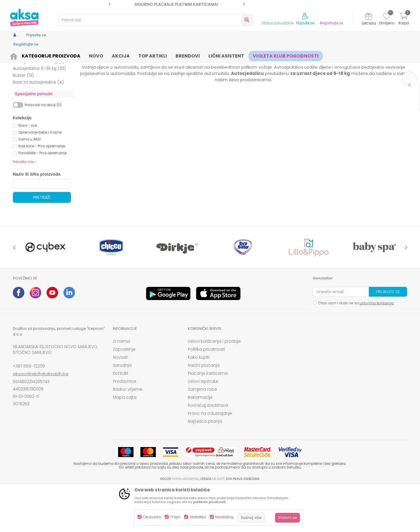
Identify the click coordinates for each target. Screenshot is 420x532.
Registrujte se (332, 23)
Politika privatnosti (206, 394)
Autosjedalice (107, 55)
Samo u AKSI (29, 183)
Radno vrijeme (128, 434)
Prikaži (346, 64)
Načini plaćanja (204, 410)
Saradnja (122, 410)
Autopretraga (237, 64)
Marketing (224, 517)
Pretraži (42, 242)
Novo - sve (28, 170)
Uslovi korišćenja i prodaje (214, 386)
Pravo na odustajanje (210, 458)
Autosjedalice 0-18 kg (39, 85)
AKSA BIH (20, 55)
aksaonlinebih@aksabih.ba (41, 418)
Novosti (121, 402)
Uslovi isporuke (203, 426)
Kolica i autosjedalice (71, 55)
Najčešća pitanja (205, 466)
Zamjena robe (202, 434)
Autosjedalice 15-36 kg (39, 106)
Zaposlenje (124, 394)
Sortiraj (263, 64)
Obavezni (152, 517)
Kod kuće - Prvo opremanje (42, 190)
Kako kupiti (199, 402)
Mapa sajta (125, 442)
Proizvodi (40, 55)
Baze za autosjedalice (38, 126)
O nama (122, 386)
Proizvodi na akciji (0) (43, 149)
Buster (23, 120)
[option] (177, 4)
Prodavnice (125, 426)
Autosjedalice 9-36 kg (40, 99)
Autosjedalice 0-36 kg (39, 113)
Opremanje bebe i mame (40, 177)
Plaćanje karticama (208, 418)
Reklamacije (200, 442)
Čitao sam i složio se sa (356, 347)
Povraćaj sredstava (208, 450)
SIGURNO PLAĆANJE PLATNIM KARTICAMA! (176, 4)
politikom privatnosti (210, 502)
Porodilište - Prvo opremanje (42, 197)
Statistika (198, 517)
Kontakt (121, 418)
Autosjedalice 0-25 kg (38, 92)
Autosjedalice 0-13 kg (39, 78)
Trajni (175, 517)
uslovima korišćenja (377, 347)
